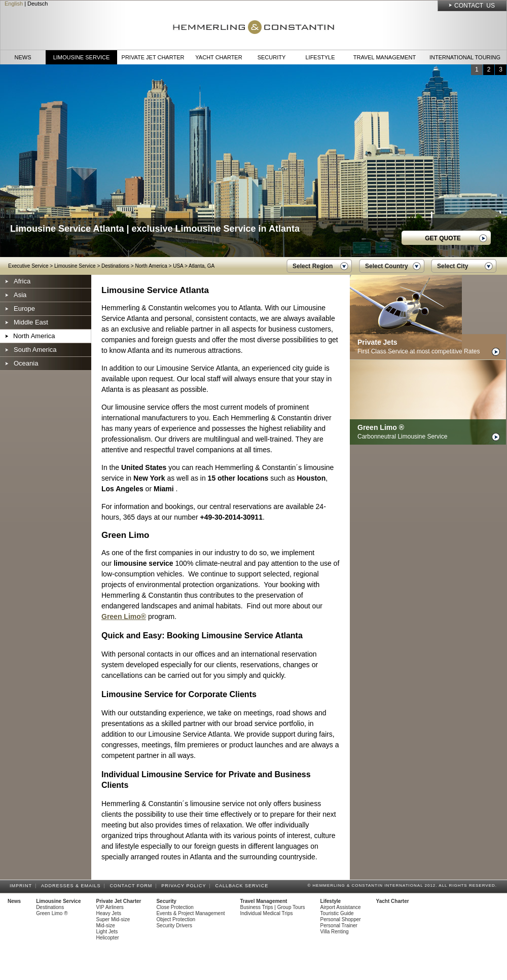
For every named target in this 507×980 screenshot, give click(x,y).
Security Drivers (174, 925)
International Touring (465, 57)
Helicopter (108, 938)
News (23, 57)
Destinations (115, 266)
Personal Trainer (339, 925)
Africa (22, 281)
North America (151, 266)
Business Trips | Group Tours (273, 907)
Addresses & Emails (73, 886)
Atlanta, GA (202, 266)
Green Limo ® (52, 913)
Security (272, 57)
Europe (24, 308)
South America (35, 350)
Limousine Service (82, 57)
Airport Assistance (341, 907)
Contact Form (133, 886)
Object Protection (176, 919)
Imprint (22, 886)
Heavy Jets (109, 913)
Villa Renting (335, 932)
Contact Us (475, 6)
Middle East (31, 322)
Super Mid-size (113, 919)
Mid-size (106, 925)
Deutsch (38, 4)
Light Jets (107, 932)
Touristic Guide (337, 913)
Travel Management (385, 57)
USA (178, 266)
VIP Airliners (110, 907)
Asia (20, 295)
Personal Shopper (341, 919)
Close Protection (175, 907)
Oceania (26, 363)
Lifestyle (320, 57)
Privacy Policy (185, 886)
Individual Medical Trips (267, 913)
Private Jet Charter (153, 57)
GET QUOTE (443, 238)
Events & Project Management (190, 913)
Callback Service (243, 886)
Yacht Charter (219, 57)
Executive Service (28, 266)
